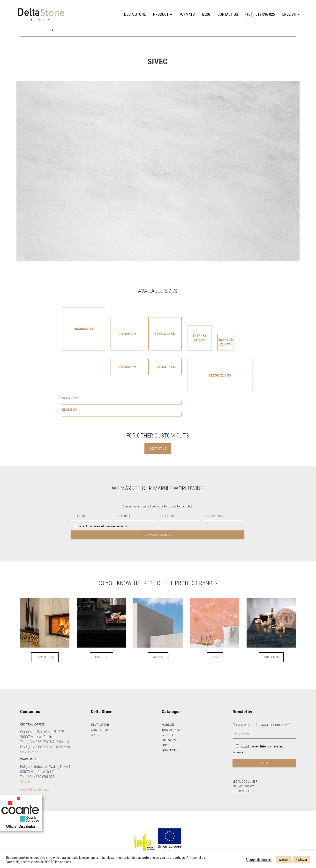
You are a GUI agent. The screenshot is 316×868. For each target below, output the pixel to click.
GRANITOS (102, 657)
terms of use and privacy (110, 526)
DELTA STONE (135, 14)
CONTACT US (228, 14)
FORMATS (187, 14)
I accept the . (99, 526)
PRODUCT (162, 14)
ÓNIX (215, 657)
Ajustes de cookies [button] (259, 860)
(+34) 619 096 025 (260, 14)
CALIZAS (158, 657)
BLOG (206, 14)
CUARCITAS (271, 657)
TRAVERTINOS (45, 657)
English (291, 14)
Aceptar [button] (284, 860)
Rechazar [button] (301, 860)
